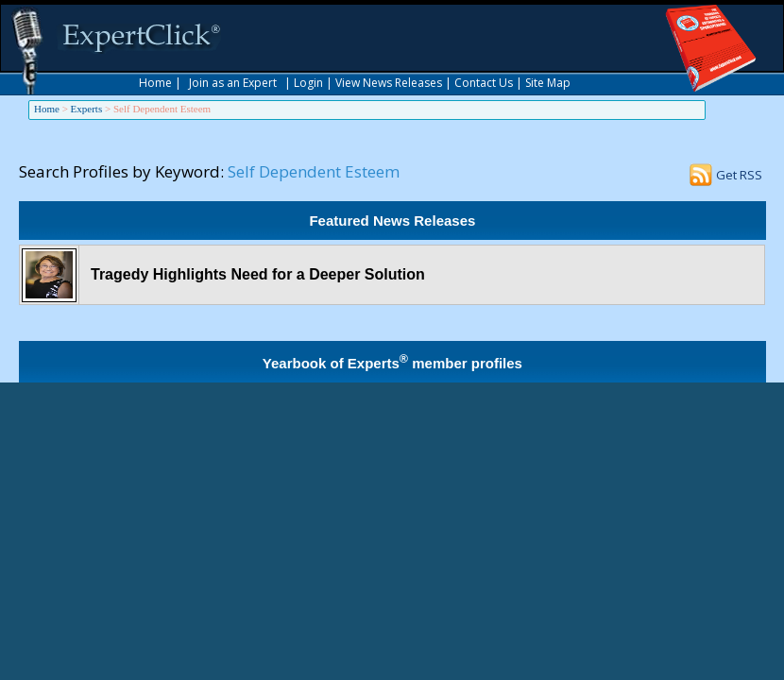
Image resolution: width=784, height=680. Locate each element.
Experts (87, 109)
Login (308, 83)
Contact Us (484, 83)
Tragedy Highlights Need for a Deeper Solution (258, 274)
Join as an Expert (233, 83)
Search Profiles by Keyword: (121, 171)
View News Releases (389, 83)
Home (155, 83)
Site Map (548, 83)
